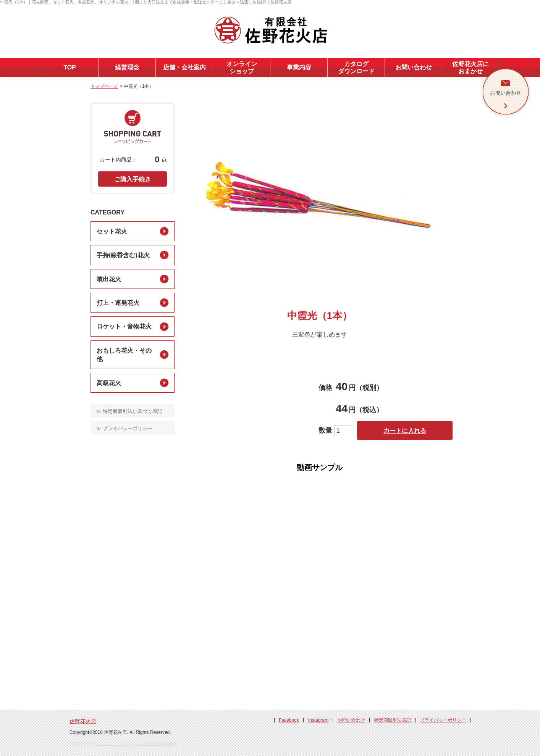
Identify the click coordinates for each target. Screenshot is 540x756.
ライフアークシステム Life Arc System (137, 743)
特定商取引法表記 (393, 720)
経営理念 (127, 67)
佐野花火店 (83, 721)
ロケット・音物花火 (124, 326)
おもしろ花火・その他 (124, 355)
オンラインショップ (242, 68)
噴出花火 (109, 279)
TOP (70, 67)
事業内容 (299, 67)
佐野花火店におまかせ (470, 68)
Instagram (318, 720)
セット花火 (112, 231)
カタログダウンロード (356, 68)
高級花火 (109, 383)
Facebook (289, 720)
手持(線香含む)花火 (123, 255)
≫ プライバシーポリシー (124, 428)
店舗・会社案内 (184, 67)
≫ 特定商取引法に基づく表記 (129, 411)
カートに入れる (405, 431)
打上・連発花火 (118, 303)
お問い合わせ (414, 67)
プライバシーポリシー (443, 720)
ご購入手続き (133, 179)
